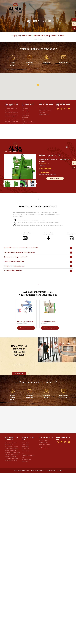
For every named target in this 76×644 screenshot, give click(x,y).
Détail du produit (26, 328)
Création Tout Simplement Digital (38, 470)
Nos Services (25, 115)
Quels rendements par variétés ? (16, 257)
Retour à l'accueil (38, 39)
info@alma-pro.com (44, 114)
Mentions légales (26, 459)
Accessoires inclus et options (14, 266)
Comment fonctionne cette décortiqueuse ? (19, 252)
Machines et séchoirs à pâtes (12, 119)
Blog (23, 120)
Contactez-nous (55, 178)
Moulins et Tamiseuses (11, 109)
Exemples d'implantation (13, 271)
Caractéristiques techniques (14, 261)
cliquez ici (25, 235)
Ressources (25, 461)
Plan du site (60, 470)
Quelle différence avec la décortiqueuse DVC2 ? (21, 248)
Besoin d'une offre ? (25, 233)
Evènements (25, 109)
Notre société (26, 117)
